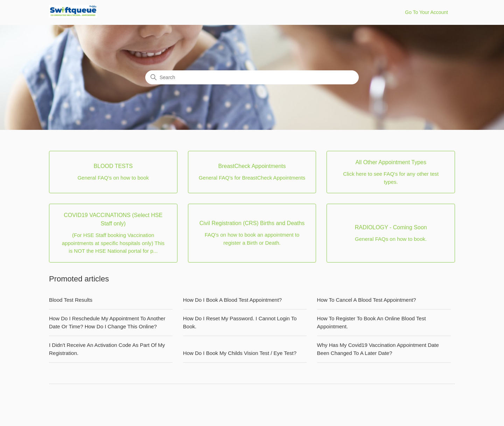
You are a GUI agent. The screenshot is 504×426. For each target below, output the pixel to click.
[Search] (252, 77)
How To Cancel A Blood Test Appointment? (367, 300)
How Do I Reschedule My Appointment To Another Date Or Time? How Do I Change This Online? (107, 322)
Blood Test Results (71, 300)
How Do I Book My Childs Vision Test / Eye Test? (240, 353)
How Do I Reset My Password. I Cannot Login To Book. (240, 322)
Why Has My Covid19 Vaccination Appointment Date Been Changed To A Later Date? (378, 349)
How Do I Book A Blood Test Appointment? (232, 300)
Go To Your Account (426, 12)
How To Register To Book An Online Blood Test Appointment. (372, 322)
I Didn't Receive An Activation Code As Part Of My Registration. (107, 349)
